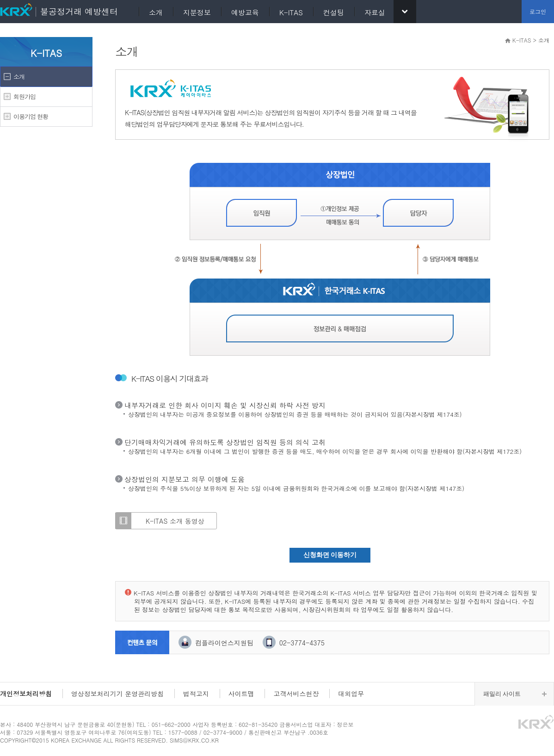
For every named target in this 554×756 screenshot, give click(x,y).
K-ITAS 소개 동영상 (175, 521)
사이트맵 (241, 694)
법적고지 (196, 694)
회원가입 (25, 96)
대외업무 (351, 694)
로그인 (538, 11)
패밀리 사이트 (502, 694)
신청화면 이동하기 (330, 555)
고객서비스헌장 (296, 694)
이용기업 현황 (31, 116)
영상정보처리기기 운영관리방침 (118, 694)
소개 (19, 77)
